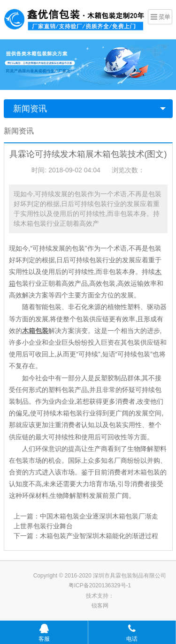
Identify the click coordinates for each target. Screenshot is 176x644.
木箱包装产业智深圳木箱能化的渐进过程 (99, 536)
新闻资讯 (30, 109)
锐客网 (100, 606)
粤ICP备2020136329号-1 (100, 585)
